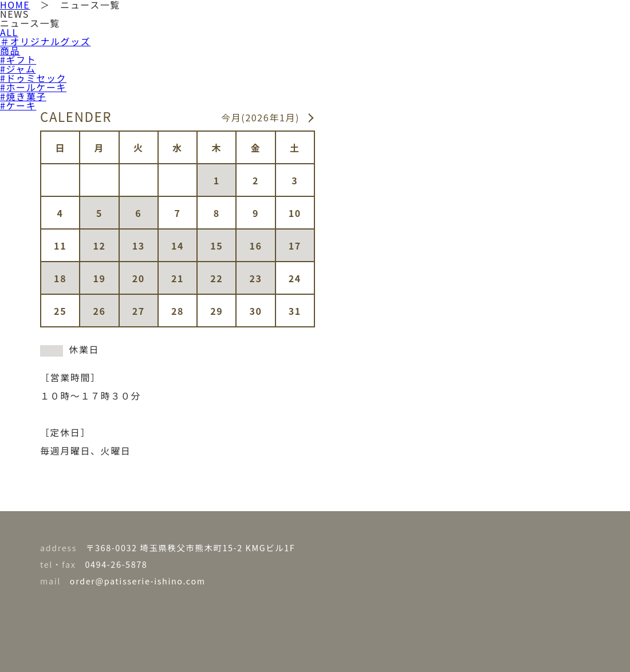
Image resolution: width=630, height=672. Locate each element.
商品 (10, 50)
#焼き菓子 (23, 96)
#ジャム (18, 69)
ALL (9, 32)
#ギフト (18, 60)
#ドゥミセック (33, 78)
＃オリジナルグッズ (45, 41)
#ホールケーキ (33, 87)
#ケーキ (18, 105)
